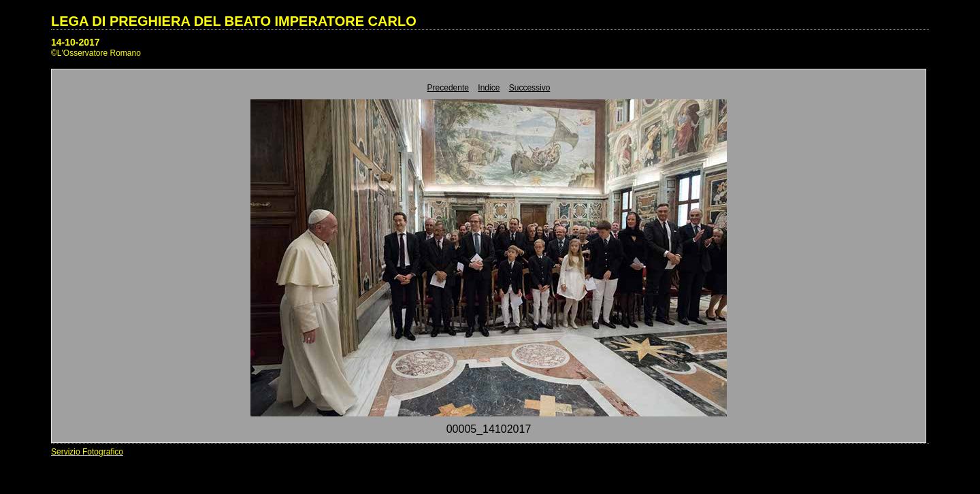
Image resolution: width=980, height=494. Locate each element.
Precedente (448, 88)
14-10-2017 (76, 42)
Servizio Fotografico (87, 452)
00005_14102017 (489, 429)
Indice (489, 88)
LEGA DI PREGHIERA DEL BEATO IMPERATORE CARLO (234, 21)
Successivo (530, 88)
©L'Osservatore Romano (96, 53)
